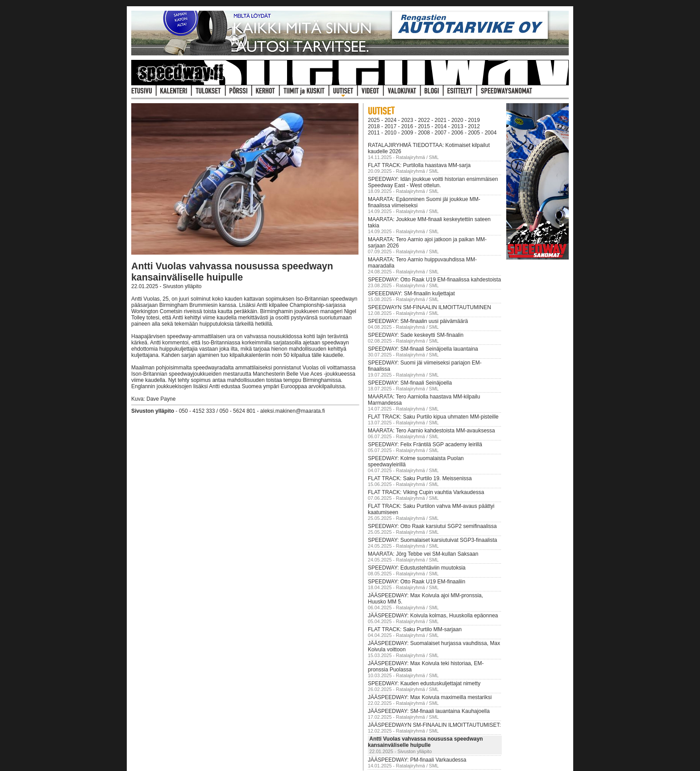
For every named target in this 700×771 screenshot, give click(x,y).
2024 (390, 120)
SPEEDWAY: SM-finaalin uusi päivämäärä (418, 321)
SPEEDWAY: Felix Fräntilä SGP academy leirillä (425, 444)
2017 (390, 126)
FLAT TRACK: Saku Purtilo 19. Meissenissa (420, 478)
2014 (441, 126)
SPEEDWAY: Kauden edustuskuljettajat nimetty (424, 683)
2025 (374, 120)
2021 (441, 120)
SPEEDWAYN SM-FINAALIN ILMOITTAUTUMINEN (429, 307)
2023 (407, 120)
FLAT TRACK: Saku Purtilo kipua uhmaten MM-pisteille (433, 417)
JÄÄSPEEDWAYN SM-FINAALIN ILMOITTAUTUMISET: (434, 725)
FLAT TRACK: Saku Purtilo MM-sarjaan (415, 629)
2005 (474, 133)
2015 (424, 126)
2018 (374, 126)
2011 (374, 133)
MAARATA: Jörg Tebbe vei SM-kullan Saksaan (423, 554)
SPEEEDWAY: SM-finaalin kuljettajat (411, 293)
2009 (407, 133)
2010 (390, 133)
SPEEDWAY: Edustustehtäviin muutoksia (417, 568)
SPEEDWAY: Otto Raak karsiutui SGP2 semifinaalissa (432, 526)
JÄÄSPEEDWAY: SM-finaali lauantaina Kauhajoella (429, 711)
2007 (441, 133)
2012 (474, 126)
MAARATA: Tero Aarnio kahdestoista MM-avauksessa (431, 431)
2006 (457, 133)
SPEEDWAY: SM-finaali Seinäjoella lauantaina (423, 349)
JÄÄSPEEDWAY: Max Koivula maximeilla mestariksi (430, 697)
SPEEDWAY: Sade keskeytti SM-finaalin (416, 335)
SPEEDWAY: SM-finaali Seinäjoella (410, 383)
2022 (424, 120)
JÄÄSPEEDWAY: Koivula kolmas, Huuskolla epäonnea (433, 616)
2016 (407, 126)
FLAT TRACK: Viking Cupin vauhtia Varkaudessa (426, 492)
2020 (457, 120)
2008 (424, 133)
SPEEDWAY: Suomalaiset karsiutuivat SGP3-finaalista (432, 540)
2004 (491, 133)
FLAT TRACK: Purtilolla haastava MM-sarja (419, 165)
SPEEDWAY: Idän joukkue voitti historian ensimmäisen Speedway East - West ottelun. (433, 182)
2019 (474, 120)
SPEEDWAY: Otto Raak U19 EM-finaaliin (417, 582)
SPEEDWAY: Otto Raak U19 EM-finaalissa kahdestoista (434, 280)
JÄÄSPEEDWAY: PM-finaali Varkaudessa (417, 760)
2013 (457, 126)
